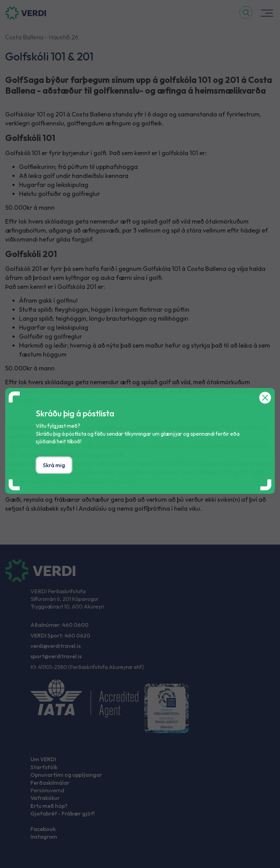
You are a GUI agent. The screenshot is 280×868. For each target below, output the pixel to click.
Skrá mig (54, 465)
